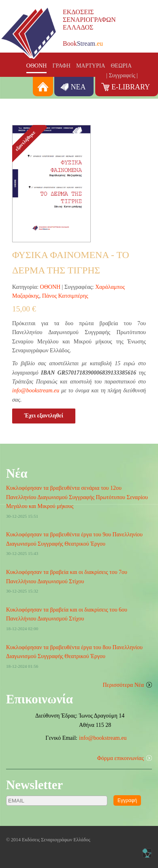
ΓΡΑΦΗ (61, 66)
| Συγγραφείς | (122, 75)
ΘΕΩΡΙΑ (122, 66)
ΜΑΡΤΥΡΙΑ (91, 66)
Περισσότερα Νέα (124, 685)
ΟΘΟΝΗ (37, 66)
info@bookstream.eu (36, 391)
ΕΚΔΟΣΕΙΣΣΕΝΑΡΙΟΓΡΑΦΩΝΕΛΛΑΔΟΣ (89, 20)
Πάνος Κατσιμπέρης (65, 296)
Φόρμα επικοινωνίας (121, 758)
